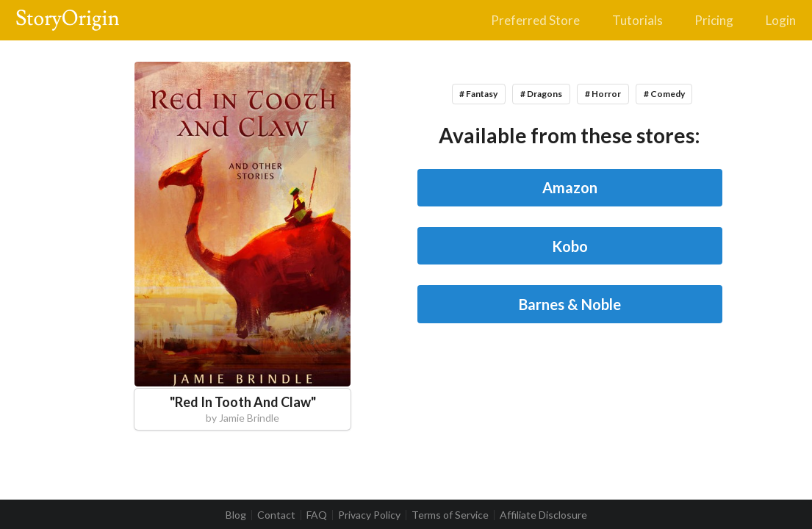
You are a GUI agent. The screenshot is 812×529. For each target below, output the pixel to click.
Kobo (570, 246)
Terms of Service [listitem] (450, 515)
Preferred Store (535, 20)
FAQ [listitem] (317, 515)
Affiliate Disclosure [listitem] (543, 515)
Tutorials (637, 20)
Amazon (570, 187)
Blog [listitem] (236, 515)
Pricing (714, 20)
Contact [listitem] (276, 515)
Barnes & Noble (570, 304)
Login (781, 20)
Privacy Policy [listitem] (369, 515)
